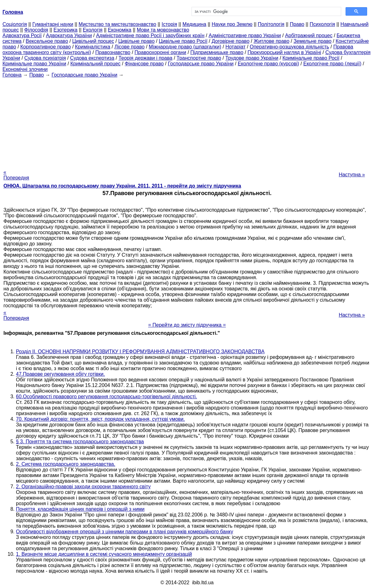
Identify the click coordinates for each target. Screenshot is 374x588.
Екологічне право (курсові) (269, 64)
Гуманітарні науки (53, 24)
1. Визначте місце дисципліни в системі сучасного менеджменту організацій (104, 554)
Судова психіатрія (45, 58)
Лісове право (129, 47)
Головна (12, 75)
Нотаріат (235, 47)
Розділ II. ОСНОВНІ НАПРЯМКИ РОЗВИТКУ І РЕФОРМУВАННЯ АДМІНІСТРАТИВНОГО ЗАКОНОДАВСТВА (140, 352)
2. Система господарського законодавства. (66, 464)
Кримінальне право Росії (311, 58)
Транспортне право (199, 58)
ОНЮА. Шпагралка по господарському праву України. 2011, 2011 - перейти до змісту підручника (122, 186)
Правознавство (113, 52)
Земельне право (312, 41)
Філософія (36, 30)
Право (297, 24)
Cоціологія (15, 24)
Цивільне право (136, 41)
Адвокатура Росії (22, 35)
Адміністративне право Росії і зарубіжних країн (150, 35)
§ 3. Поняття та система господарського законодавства (80, 442)
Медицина (194, 24)
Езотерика (65, 30)
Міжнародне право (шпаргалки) (185, 47)
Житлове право (272, 41)
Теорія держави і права (145, 58)
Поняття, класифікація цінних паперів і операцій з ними (80, 509)
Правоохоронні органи (160, 52)
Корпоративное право (46, 47)
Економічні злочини (25, 69)
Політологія (271, 24)
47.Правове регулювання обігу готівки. (60, 374)
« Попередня (16, 175)
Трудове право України (252, 58)
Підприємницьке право (217, 52)
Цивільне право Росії (183, 41)
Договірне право (230, 41)
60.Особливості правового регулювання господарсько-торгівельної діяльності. (106, 397)
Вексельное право (47, 41)
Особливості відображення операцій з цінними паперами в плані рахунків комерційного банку (125, 532)
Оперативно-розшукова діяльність (289, 47)
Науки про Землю (232, 24)
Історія (169, 24)
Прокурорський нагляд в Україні (284, 52)
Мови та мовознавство (163, 30)
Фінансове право (144, 64)
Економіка (120, 30)
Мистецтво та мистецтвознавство (117, 24)
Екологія (93, 30)
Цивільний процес (93, 41)
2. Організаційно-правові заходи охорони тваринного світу (83, 487)
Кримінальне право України (34, 64)
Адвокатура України (69, 35)
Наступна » (352, 175)
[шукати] (266, 12)
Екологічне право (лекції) (332, 64)
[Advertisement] (187, 122)
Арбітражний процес (309, 35)
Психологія (322, 24)
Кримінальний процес (95, 64)
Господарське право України (201, 64)
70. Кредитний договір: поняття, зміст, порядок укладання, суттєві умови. (100, 419)
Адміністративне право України (245, 35)
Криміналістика (93, 47)
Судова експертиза (92, 58)
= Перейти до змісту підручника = (187, 325)
